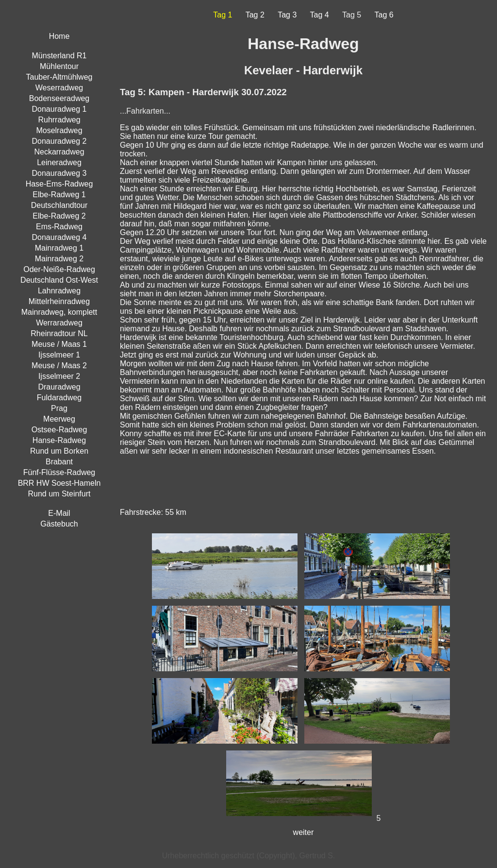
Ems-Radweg (59, 227)
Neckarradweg (59, 152)
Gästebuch (59, 524)
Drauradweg (59, 387)
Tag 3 (287, 15)
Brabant (59, 462)
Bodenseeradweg (59, 98)
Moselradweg (59, 130)
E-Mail (59, 513)
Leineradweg (59, 162)
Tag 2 (255, 15)
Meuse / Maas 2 (59, 366)
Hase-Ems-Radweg (59, 184)
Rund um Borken (59, 451)
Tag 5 (352, 15)
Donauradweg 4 (59, 237)
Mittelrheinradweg (59, 301)
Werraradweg (59, 323)
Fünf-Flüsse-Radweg (59, 472)
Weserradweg (59, 88)
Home (59, 36)
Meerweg (59, 419)
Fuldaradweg (59, 398)
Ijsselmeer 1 (59, 355)
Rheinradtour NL (59, 333)
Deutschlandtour (59, 205)
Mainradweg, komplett (59, 312)
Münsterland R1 (59, 56)
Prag (59, 408)
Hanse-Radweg (59, 440)
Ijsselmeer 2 (59, 376)
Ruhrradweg (59, 120)
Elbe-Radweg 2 (59, 216)
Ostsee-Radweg (59, 430)
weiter (304, 832)
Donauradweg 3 (59, 173)
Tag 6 (384, 15)
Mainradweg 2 (59, 259)
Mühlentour (59, 66)
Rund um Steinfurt (59, 494)
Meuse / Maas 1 (59, 344)
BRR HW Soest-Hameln (59, 483)
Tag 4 (320, 15)
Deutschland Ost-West (59, 280)
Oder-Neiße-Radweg (59, 269)
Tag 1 (223, 15)
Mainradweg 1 (59, 248)
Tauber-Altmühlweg (59, 77)
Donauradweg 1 (59, 109)
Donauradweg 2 (59, 141)
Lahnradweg (59, 291)
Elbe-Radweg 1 (59, 195)
